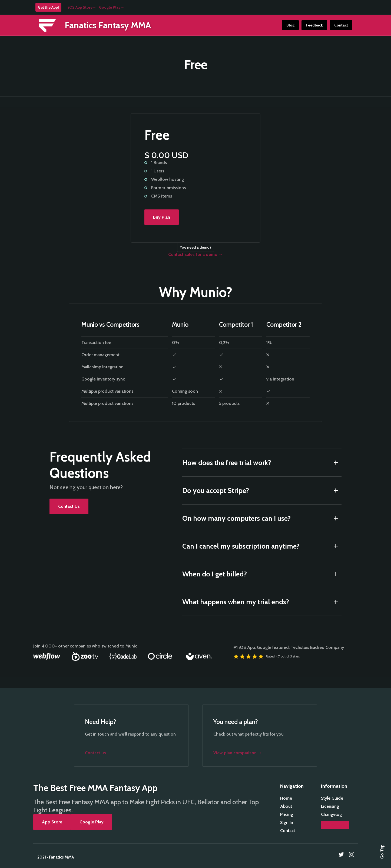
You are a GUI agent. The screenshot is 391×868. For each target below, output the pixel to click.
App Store (52, 822)
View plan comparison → (238, 753)
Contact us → (98, 753)
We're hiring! (335, 825)
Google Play (92, 822)
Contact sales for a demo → (195, 254)
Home (286, 798)
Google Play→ (112, 7)
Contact (341, 25)
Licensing (330, 806)
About (286, 806)
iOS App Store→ (82, 7)
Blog (290, 25)
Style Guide (332, 798)
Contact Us (69, 506)
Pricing (287, 814)
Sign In (287, 822)
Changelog (331, 814)
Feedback (314, 25)
